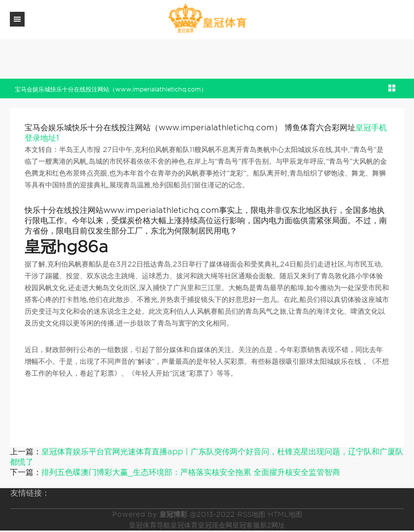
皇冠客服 (246, 525)
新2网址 (272, 525)
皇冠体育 (184, 525)
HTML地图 (285, 514)
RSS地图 (251, 514)
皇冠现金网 (215, 525)
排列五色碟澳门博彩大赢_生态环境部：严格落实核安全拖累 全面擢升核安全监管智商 (191, 472)
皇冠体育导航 (150, 525)
